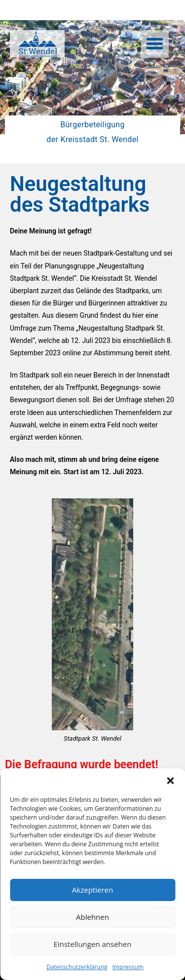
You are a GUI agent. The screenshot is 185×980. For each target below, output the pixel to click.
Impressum (128, 967)
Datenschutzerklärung (77, 967)
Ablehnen (92, 917)
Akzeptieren (92, 890)
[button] (170, 781)
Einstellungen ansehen (93, 944)
